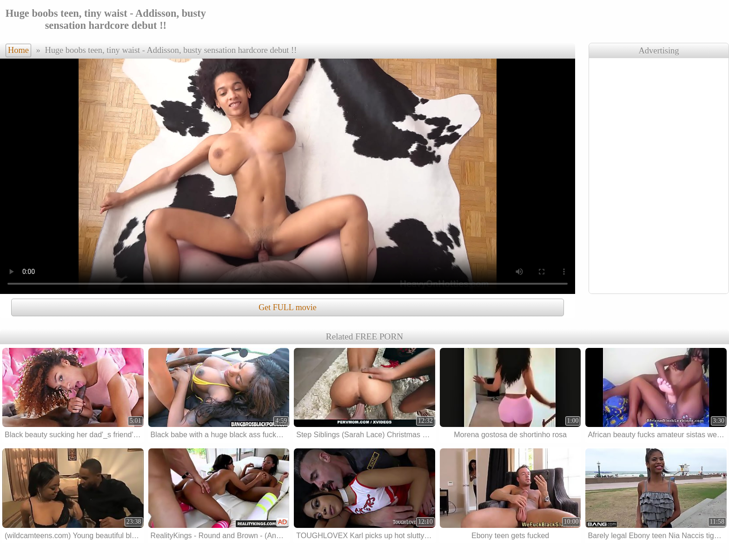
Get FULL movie (287, 307)
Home (18, 50)
